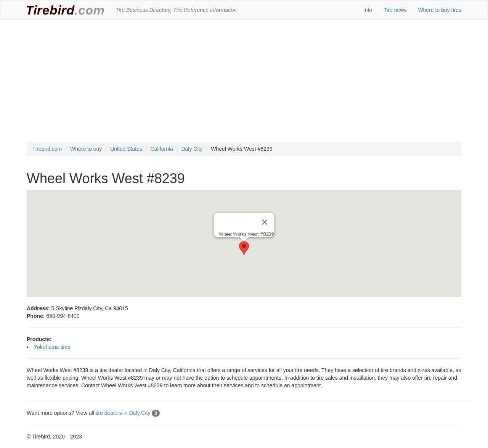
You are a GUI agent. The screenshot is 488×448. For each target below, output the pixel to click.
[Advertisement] (244, 81)
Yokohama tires (52, 347)
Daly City (192, 149)
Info (368, 10)
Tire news (395, 10)
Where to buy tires (440, 10)
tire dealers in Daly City (128, 413)
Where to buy (86, 149)
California (162, 149)
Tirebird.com (47, 149)
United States (126, 149)
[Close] (265, 222)
